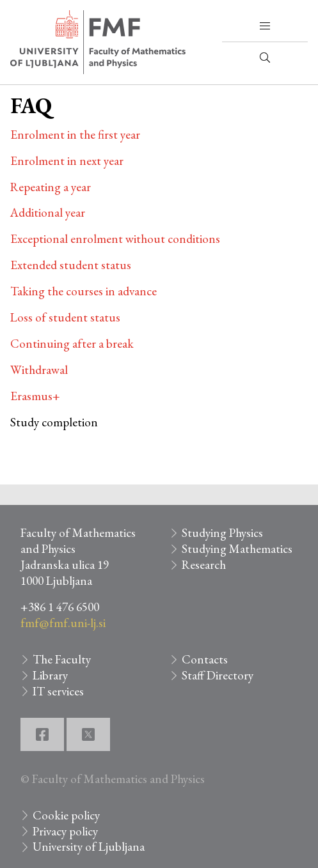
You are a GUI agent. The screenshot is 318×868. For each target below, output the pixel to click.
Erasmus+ (35, 396)
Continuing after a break (72, 344)
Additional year (48, 213)
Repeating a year (51, 187)
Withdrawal (39, 370)
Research (204, 565)
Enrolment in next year (67, 161)
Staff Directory (218, 675)
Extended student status (71, 265)
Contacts (205, 659)
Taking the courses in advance (83, 291)
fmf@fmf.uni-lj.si (63, 623)
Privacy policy (65, 831)
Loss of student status (65, 317)
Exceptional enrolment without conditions (115, 239)
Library (50, 675)
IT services (58, 691)
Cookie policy (66, 815)
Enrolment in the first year (75, 135)
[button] (265, 26)
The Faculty (62, 659)
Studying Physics (222, 533)
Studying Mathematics (237, 549)
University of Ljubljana (89, 847)
